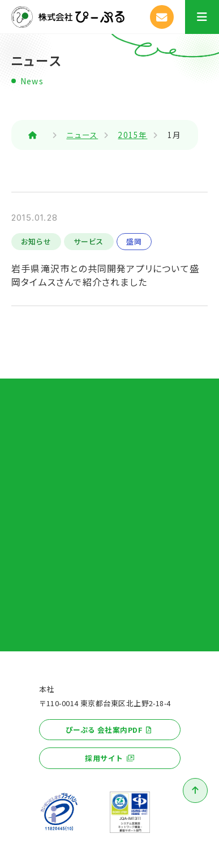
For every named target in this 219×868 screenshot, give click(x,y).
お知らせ (36, 241)
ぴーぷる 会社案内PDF (104, 730)
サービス (89, 241)
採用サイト (104, 758)
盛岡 (134, 241)
